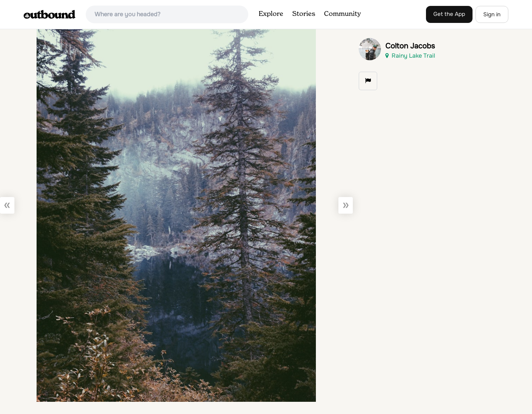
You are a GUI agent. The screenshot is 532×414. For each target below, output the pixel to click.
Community (342, 14)
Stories (304, 14)
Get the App (449, 14)
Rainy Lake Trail (410, 56)
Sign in (492, 14)
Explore (271, 14)
